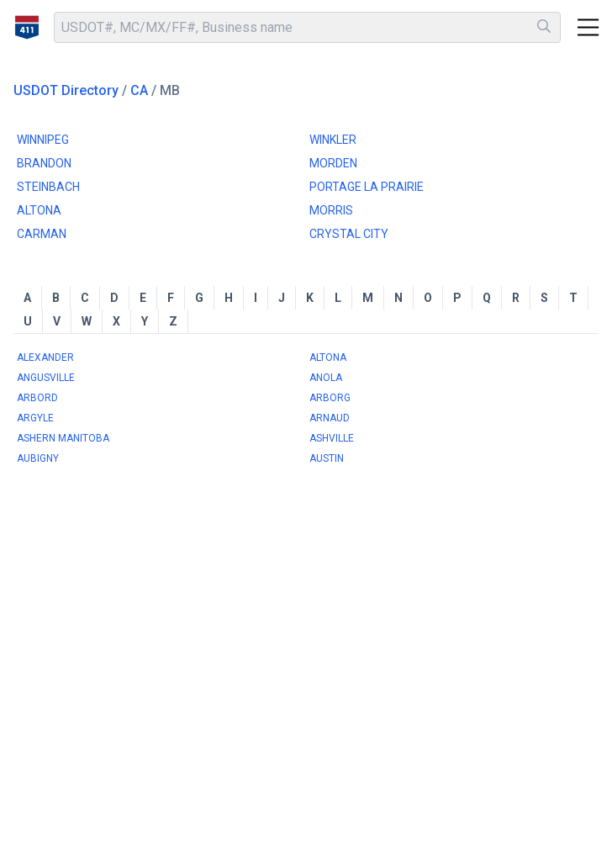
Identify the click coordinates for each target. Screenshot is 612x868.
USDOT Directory (66, 90)
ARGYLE (35, 418)
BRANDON (44, 163)
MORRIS (331, 210)
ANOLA (326, 378)
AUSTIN (327, 458)
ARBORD (37, 398)
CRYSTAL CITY (349, 234)
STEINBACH (48, 187)
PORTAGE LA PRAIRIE (367, 187)
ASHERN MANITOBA (63, 438)
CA (139, 90)
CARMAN (42, 234)
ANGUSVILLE (46, 378)
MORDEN (333, 163)
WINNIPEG (43, 140)
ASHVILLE (332, 438)
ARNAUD (330, 418)
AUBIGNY (38, 458)
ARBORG (330, 398)
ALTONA (39, 210)
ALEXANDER (45, 357)
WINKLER (333, 140)
